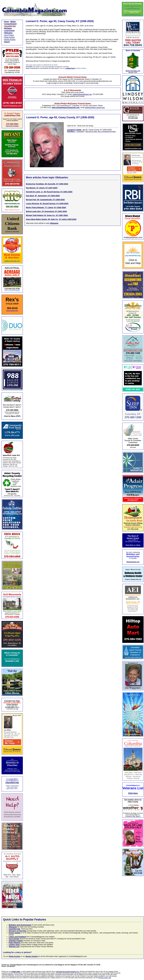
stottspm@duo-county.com (95, 108)
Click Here (133, 793)
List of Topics (9, 35)
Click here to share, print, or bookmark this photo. (101, 132)
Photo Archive (9, 37)
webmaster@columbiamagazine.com (67, 972)
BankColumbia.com (133, 71)
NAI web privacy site (105, 978)
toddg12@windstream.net (82, 94)
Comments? (80, 132)
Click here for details (12, 126)
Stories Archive (10, 40)
